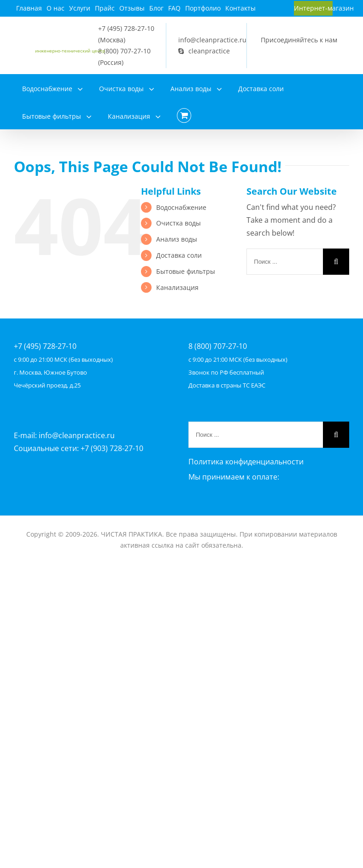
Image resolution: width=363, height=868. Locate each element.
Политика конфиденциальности (246, 462)
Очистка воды (179, 223)
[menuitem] (29, 8)
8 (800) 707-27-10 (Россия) (124, 57)
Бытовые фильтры (186, 271)
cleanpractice (204, 51)
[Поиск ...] (285, 262)
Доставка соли (179, 255)
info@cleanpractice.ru (212, 40)
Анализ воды (177, 239)
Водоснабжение (181, 207)
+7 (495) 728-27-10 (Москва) (126, 34)
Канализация (177, 287)
